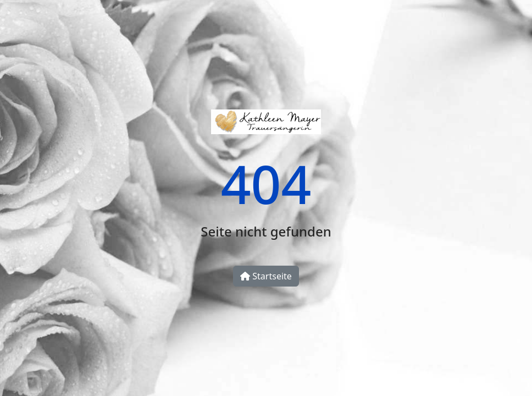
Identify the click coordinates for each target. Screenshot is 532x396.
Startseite (266, 276)
